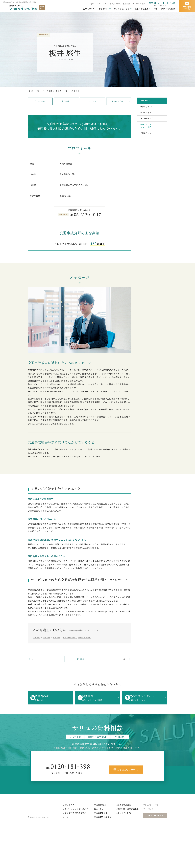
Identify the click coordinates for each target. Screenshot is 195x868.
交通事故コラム (114, 4)
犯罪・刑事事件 (85, 637)
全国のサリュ (148, 142)
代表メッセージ (149, 109)
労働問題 (56, 637)
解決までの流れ (168, 9)
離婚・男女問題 (69, 637)
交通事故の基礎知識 (105, 819)
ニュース (100, 4)
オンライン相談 (139, 4)
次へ (122, 660)
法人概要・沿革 (149, 124)
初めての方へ (73, 807)
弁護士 (66, 91)
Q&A (92, 4)
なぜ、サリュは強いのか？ (79, 811)
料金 (155, 9)
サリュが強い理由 (121, 9)
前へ (37, 660)
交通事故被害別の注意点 (78, 815)
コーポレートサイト (156, 817)
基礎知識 (126, 4)
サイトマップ (151, 811)
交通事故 (37, 637)
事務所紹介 (103, 9)
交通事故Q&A (103, 807)
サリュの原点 (148, 116)
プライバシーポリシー (155, 807)
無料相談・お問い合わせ (131, 811)
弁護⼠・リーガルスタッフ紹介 (48, 91)
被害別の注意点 (141, 9)
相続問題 (46, 637)
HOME (31, 91)
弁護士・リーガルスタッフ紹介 (150, 133)
